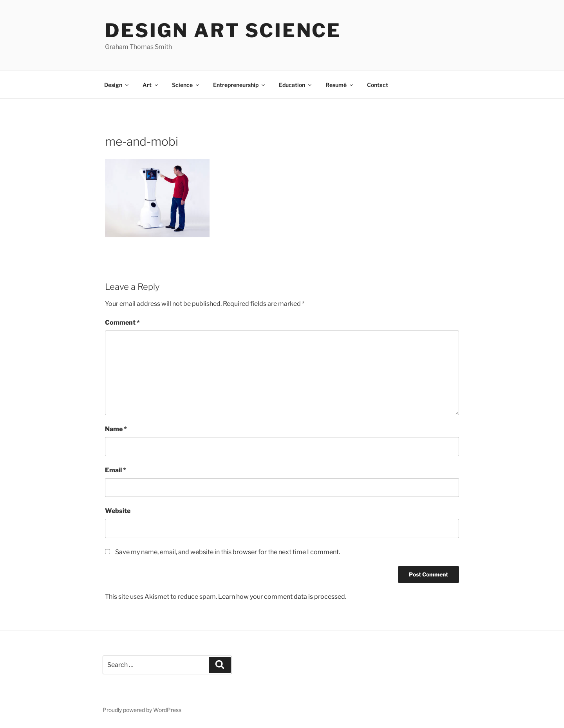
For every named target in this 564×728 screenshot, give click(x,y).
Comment (122, 322)
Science (186, 85)
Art (151, 85)
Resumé (340, 85)
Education (296, 85)
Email (116, 470)
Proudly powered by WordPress (142, 710)
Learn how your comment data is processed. (282, 597)
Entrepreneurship (240, 85)
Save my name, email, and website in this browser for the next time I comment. (228, 552)
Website (118, 511)
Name (116, 429)
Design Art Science (223, 31)
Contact (378, 85)
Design (117, 85)
